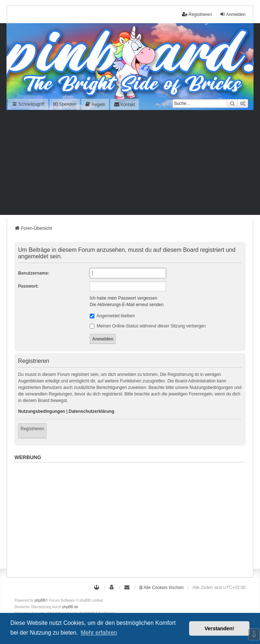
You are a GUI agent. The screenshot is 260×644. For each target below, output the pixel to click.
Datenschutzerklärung (91, 411)
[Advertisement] (130, 164)
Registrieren (32, 429)
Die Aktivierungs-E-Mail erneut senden (127, 305)
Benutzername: (34, 273)
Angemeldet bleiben (112, 316)
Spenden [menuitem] (65, 104)
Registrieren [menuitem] (197, 14)
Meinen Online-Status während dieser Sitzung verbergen (148, 326)
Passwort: (28, 286)
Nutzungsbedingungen (42, 411)
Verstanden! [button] (219, 628)
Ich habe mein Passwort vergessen (123, 298)
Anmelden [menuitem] (233, 14)
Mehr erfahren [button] (99, 633)
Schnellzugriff (28, 104)
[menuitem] (95, 104)
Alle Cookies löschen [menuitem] (161, 588)
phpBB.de (70, 607)
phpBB (40, 600)
